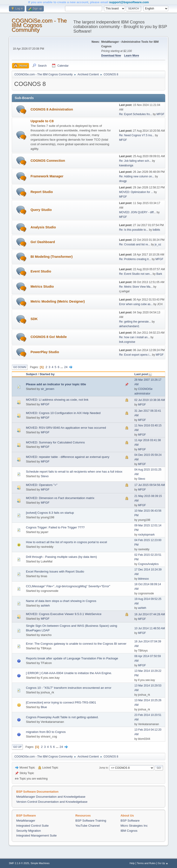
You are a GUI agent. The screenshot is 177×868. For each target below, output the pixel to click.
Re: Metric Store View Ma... (136, 287)
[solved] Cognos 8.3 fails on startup (50, 513)
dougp (123, 181)
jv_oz (158, 244)
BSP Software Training (91, 821)
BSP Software (130, 821)
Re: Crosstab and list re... (135, 244)
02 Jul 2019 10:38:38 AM (150, 400)
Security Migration (28, 831)
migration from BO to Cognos (46, 732)
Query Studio (41, 210)
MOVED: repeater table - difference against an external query (68, 457)
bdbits (156, 230)
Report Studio (42, 192)
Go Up (17, 747)
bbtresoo (143, 579)
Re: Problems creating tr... (135, 259)
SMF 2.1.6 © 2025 (19, 863)
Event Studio (41, 271)
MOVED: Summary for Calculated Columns (55, 442)
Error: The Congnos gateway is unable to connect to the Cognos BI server (76, 644)
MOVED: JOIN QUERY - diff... (138, 212)
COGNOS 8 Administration (52, 109)
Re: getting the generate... (135, 322)
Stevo (45, 476)
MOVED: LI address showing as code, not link (57, 400)
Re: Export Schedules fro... (136, 114)
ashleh (45, 606)
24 (66, 367)
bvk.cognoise (127, 342)
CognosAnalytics (148, 564)
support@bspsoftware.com (129, 2)
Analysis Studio (43, 227)
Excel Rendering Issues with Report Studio (55, 572)
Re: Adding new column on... (137, 176)
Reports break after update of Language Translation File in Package (72, 658)
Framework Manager (47, 176)
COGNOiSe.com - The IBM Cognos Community (39, 25)
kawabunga (126, 165)
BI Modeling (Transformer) (51, 257)
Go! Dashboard (43, 242)
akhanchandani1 (129, 326)
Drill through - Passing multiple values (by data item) (61, 557)
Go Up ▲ (163, 863)
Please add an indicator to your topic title (56, 384)
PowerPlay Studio (45, 352)
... (62, 367)
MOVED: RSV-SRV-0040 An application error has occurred (66, 428)
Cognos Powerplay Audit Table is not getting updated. (62, 717)
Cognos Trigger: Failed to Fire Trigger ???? (55, 527)
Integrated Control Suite (32, 826)
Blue (44, 707)
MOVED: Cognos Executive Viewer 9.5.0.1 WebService (64, 614)
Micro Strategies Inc (134, 826)
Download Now (111, 56)
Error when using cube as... (136, 304)
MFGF (160, 114)
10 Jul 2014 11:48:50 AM (150, 628)
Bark (159, 274)
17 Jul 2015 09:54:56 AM (150, 485)
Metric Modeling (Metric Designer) (58, 301)
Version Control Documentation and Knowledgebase (52, 802)
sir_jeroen (48, 389)
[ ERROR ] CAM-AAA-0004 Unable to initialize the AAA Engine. (69, 673)
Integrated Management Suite (36, 835)
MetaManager (26, 821)
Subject (31, 374)
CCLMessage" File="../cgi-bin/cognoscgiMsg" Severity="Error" (68, 586)
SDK (34, 319)
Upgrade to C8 (42, 121)
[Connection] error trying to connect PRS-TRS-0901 (61, 702)
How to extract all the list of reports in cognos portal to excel (66, 542)
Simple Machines (40, 863)
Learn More (132, 56)
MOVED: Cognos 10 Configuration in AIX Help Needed (63, 413)
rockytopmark (146, 535)
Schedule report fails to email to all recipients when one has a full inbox (74, 472)
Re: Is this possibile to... (134, 230)
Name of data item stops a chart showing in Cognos (61, 601)
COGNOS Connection (48, 161)
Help (132, 863)
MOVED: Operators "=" (42, 485)
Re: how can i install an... (134, 337)
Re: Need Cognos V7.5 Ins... (137, 135)
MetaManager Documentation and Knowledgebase (51, 797)
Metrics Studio (42, 286)
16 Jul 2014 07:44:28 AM (150, 614)
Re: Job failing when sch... (135, 161)
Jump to (103, 768)
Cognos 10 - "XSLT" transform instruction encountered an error (69, 688)
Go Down (20, 367)
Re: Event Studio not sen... (136, 274)
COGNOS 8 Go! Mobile (49, 337)
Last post (143, 374)
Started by (47, 374)
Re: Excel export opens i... (135, 355)
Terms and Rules (146, 863)
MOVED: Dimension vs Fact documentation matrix (60, 498)
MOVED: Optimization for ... (136, 192)
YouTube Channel (88, 826)
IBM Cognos (129, 831)
